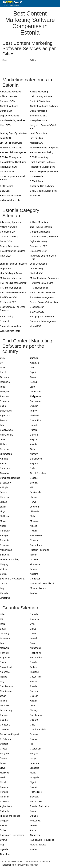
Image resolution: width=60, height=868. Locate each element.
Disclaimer (33, 865)
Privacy (22, 865)
